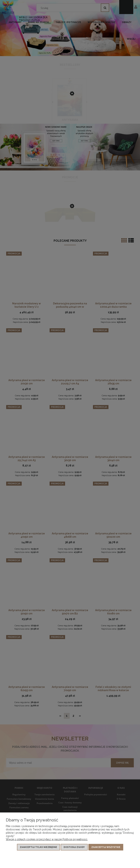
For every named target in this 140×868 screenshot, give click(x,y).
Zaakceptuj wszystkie (106, 847)
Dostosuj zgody (74, 847)
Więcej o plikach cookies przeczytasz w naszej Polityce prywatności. (47, 839)
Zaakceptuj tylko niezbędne (38, 847)
